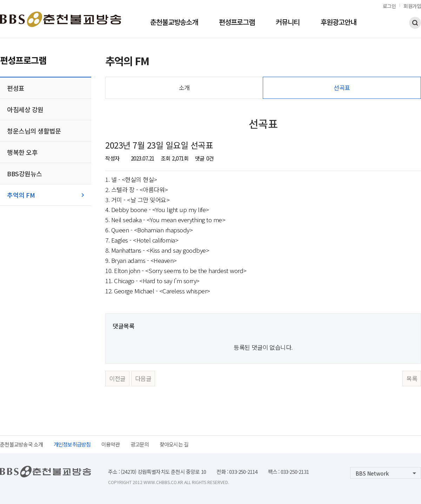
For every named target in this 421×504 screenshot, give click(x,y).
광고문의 (140, 444)
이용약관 (111, 444)
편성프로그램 (237, 23)
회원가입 (412, 6)
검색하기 (415, 23)
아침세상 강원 (25, 109)
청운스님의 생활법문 (34, 131)
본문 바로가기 (0, 0)
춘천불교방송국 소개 (22, 444)
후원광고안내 (339, 23)
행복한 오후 (22, 152)
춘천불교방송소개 (174, 23)
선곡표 (342, 87)
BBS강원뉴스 (25, 173)
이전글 (117, 378)
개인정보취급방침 (72, 444)
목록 (412, 378)
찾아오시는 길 (174, 444)
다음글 (143, 378)
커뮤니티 (288, 23)
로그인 (389, 6)
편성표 (16, 88)
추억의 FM (21, 195)
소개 (184, 87)
